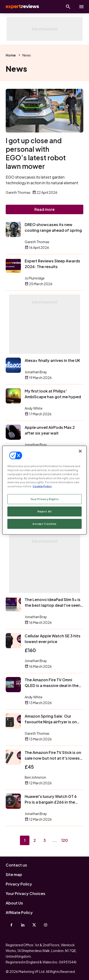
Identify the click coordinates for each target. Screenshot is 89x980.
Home (11, 55)
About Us (14, 903)
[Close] (80, 451)
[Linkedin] (23, 925)
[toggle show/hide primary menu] (81, 7)
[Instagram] (46, 925)
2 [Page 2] (35, 840)
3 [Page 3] (45, 840)
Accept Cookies (44, 524)
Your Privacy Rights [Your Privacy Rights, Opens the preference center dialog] (45, 499)
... (55, 840)
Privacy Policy (19, 884)
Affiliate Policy (19, 912)
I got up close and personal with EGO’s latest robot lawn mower (36, 153)
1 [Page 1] (25, 840)
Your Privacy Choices (26, 893)
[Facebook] (11, 925)
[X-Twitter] (34, 925)
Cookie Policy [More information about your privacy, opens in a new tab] (42, 486)
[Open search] (68, 7)
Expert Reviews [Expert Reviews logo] (22, 7)
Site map (14, 874)
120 (65, 840)
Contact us (16, 865)
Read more (44, 209)
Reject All (45, 511)
